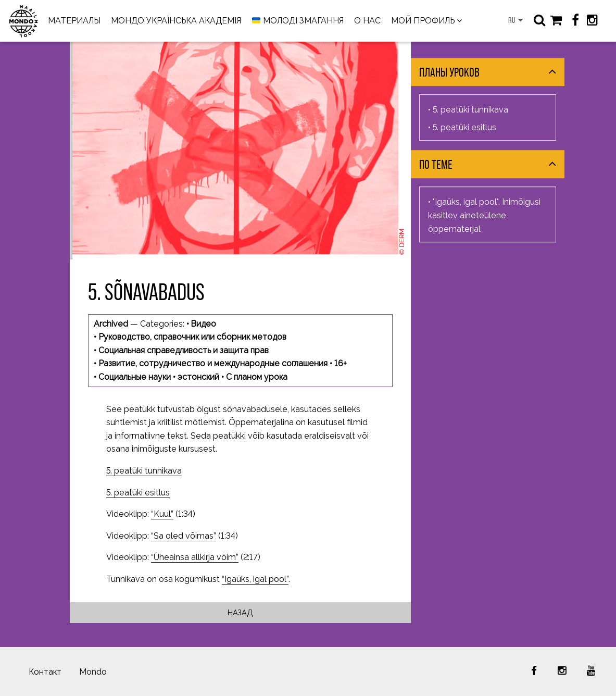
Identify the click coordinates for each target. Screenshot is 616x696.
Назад (240, 612)
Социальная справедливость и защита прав (184, 350)
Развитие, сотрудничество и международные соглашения (213, 363)
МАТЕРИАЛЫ (74, 21)
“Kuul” (162, 514)
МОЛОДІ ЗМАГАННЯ (298, 21)
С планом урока (257, 377)
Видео (204, 324)
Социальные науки (135, 377)
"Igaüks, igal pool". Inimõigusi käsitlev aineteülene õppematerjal (484, 216)
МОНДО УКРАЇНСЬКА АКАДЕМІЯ (176, 21)
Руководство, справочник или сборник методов (192, 337)
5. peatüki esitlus (138, 493)
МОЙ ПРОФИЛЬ (423, 21)
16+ (341, 363)
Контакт (45, 672)
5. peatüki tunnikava (144, 471)
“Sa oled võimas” (184, 536)
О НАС (367, 21)
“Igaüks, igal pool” (255, 579)
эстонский (198, 377)
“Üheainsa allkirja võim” (195, 557)
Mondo (93, 672)
